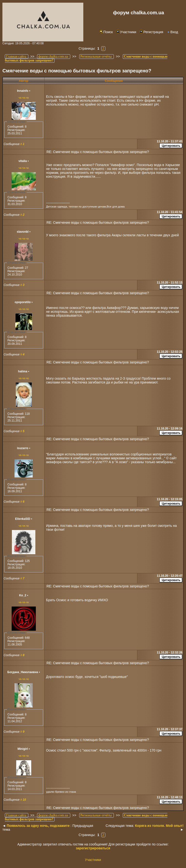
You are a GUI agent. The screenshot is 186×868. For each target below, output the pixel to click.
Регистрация (151, 32)
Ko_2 (23, 595)
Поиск (106, 32)
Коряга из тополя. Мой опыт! (159, 826)
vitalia (23, 161)
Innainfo (23, 91)
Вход (173, 32)
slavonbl (23, 232)
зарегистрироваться (93, 848)
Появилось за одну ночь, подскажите (38, 826)
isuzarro (23, 448)
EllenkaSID (23, 519)
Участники (126, 32)
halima (23, 371)
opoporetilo (23, 302)
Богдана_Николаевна (23, 672)
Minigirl (23, 749)
